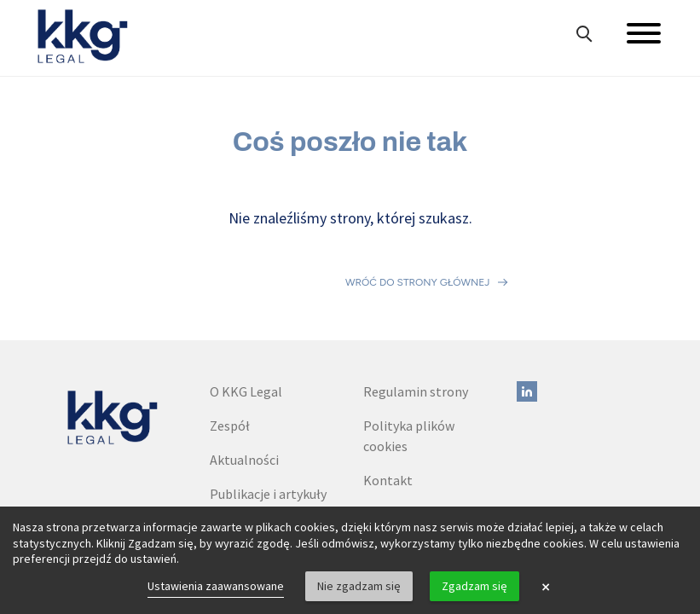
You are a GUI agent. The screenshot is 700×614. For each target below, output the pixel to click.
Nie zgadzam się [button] (359, 586)
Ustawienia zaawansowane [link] (216, 586)
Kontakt (388, 409)
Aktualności (244, 389)
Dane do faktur (406, 443)
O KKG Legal (246, 321)
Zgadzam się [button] (474, 586)
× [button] (546, 587)
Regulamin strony (416, 321)
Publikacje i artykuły (268, 423)
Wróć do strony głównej (417, 247)
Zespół (230, 355)
